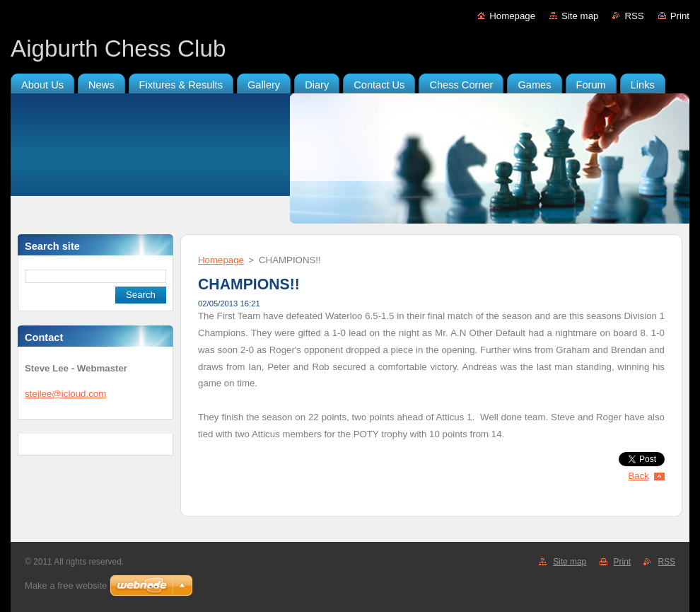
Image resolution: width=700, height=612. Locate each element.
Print (680, 16)
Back (639, 476)
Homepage (512, 16)
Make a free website (66, 585)
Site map (580, 16)
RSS (634, 16)
